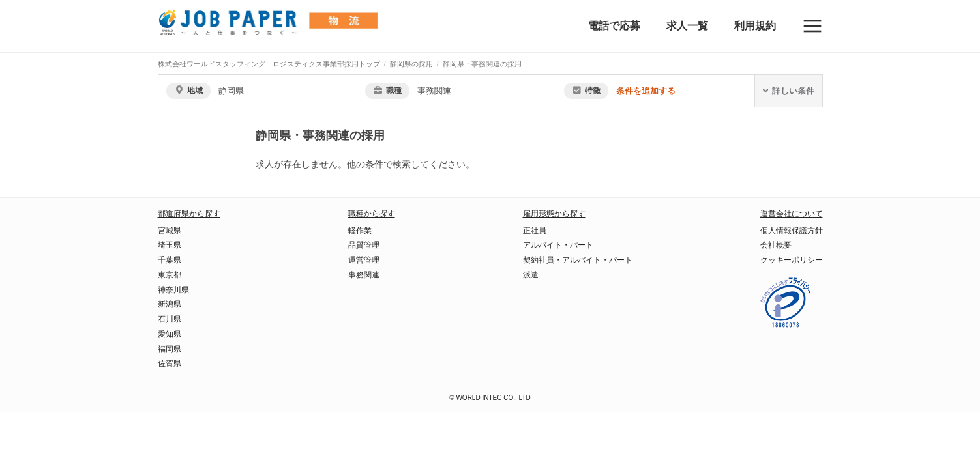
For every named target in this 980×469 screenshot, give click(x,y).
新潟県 (170, 304)
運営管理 (364, 260)
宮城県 (170, 231)
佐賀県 (170, 363)
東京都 (170, 275)
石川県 (170, 319)
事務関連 (364, 275)
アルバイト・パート (558, 245)
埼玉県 (170, 245)
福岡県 (170, 349)
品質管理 (364, 245)
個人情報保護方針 (792, 231)
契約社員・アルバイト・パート (578, 260)
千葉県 (170, 260)
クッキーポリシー (792, 260)
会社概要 (776, 245)
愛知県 (170, 334)
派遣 (531, 275)
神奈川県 (173, 290)
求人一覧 (687, 26)
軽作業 (360, 231)
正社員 (535, 231)
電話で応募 (614, 26)
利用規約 (755, 26)
